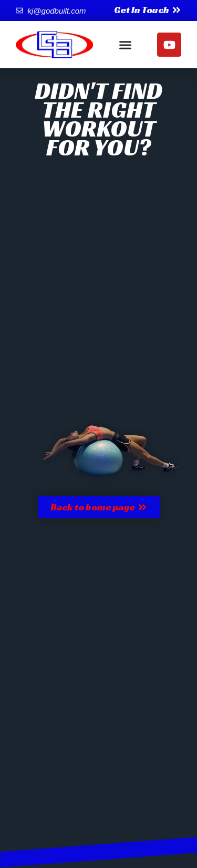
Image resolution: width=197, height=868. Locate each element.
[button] (125, 45)
